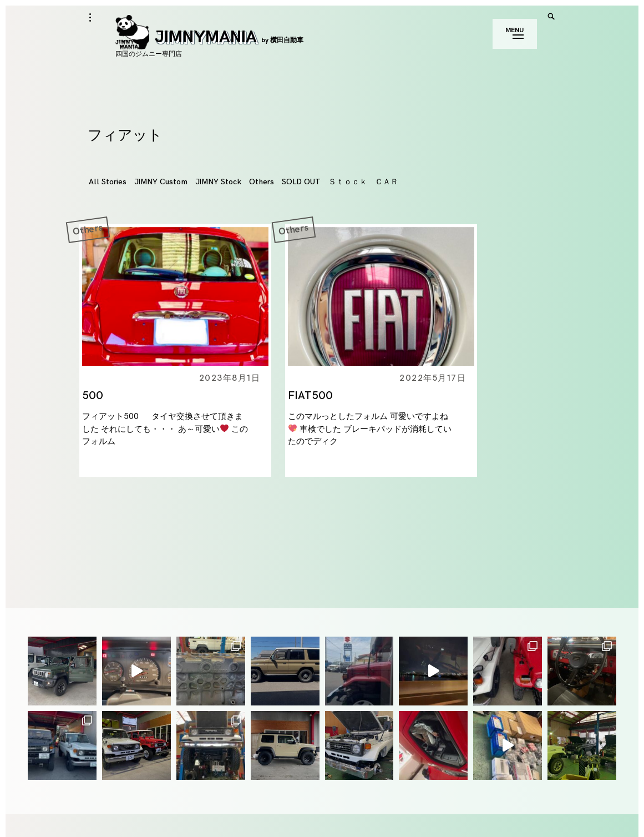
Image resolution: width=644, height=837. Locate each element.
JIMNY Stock (218, 182)
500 (93, 396)
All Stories (108, 182)
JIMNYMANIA (209, 37)
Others (262, 182)
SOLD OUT (301, 182)
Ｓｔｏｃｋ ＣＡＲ (363, 182)
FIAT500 (310, 396)
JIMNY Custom (161, 182)
